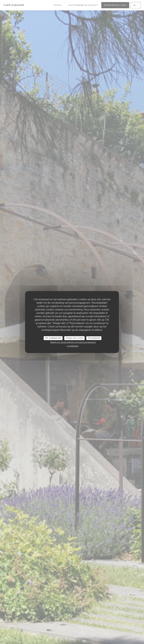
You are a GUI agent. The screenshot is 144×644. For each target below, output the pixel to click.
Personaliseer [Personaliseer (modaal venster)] (94, 338)
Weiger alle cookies (75, 338)
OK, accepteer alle (53, 338)
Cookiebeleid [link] (73, 346)
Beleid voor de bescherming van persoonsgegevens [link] (73, 342)
